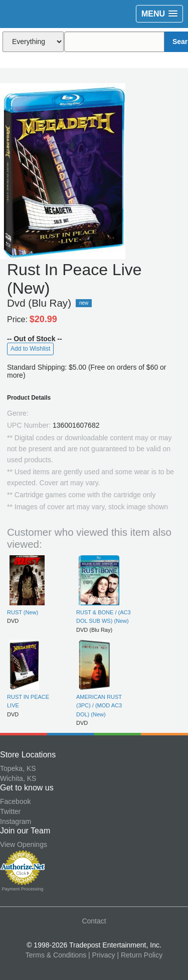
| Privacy (102, 955)
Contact (94, 921)
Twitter (10, 811)
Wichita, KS (18, 778)
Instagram (16, 821)
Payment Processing (23, 889)
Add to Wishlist (30, 349)
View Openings (24, 844)
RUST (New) (23, 612)
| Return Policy (140, 955)
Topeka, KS (18, 768)
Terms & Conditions (56, 955)
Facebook (15, 801)
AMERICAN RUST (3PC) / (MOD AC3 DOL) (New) (99, 706)
